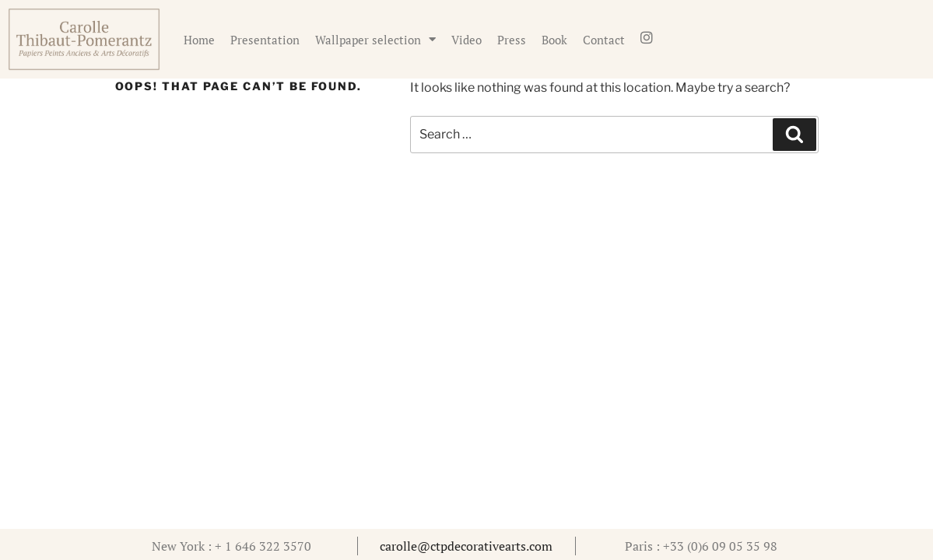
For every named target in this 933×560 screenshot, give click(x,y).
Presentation (265, 40)
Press (512, 40)
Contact (604, 40)
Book (554, 40)
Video (466, 40)
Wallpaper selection (375, 39)
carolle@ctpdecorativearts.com (466, 546)
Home (199, 40)
